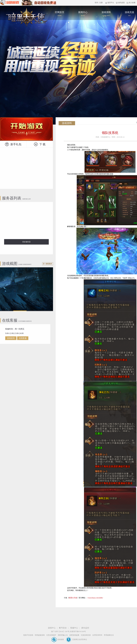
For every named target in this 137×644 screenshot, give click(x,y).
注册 (101, 3)
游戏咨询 (11, 338)
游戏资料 (106, 14)
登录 (96, 3)
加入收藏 (131, 3)
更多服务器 (26, 242)
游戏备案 (58, 639)
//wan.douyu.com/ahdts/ (95, 598)
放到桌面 (120, 3)
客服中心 (74, 628)
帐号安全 (63, 628)
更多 (48, 264)
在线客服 (23, 338)
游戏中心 (52, 628)
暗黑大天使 (73, 598)
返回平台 (110, 3)
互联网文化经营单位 (77, 639)
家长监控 (85, 628)
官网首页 (27, 17)
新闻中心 (83, 14)
